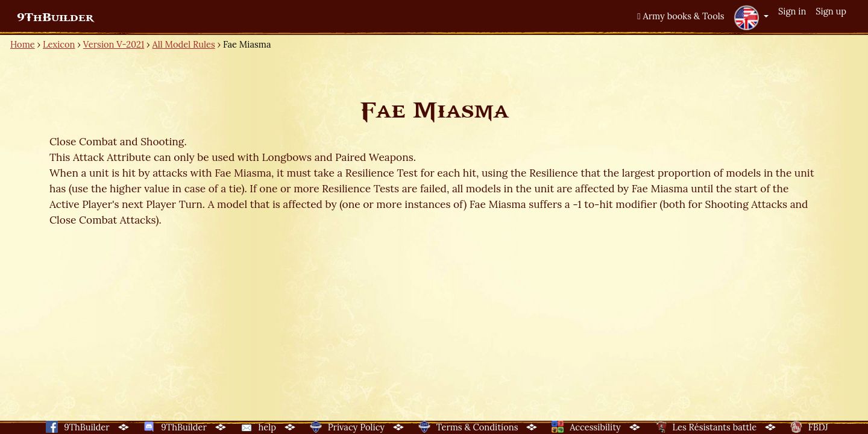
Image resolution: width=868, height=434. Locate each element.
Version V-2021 (114, 44)
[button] (751, 17)
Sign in (792, 11)
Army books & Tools (681, 16)
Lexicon (59, 44)
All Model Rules (184, 44)
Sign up (831, 11)
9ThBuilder (55, 17)
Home (23, 44)
